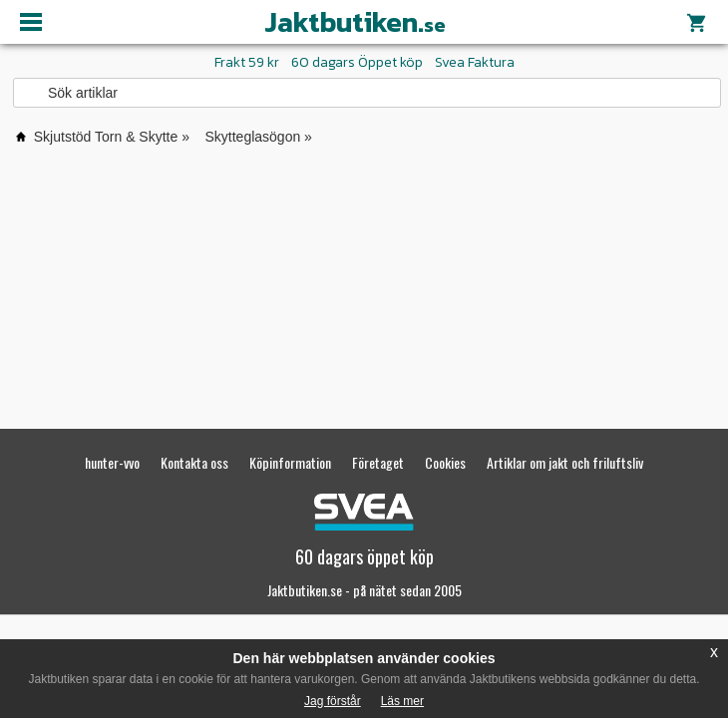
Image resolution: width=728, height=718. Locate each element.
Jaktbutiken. (355, 22)
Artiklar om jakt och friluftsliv (565, 462)
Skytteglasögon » (259, 137)
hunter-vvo (112, 462)
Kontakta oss (194, 462)
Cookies (445, 462)
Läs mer (402, 701)
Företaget (378, 462)
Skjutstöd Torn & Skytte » (112, 137)
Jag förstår (333, 701)
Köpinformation (290, 462)
